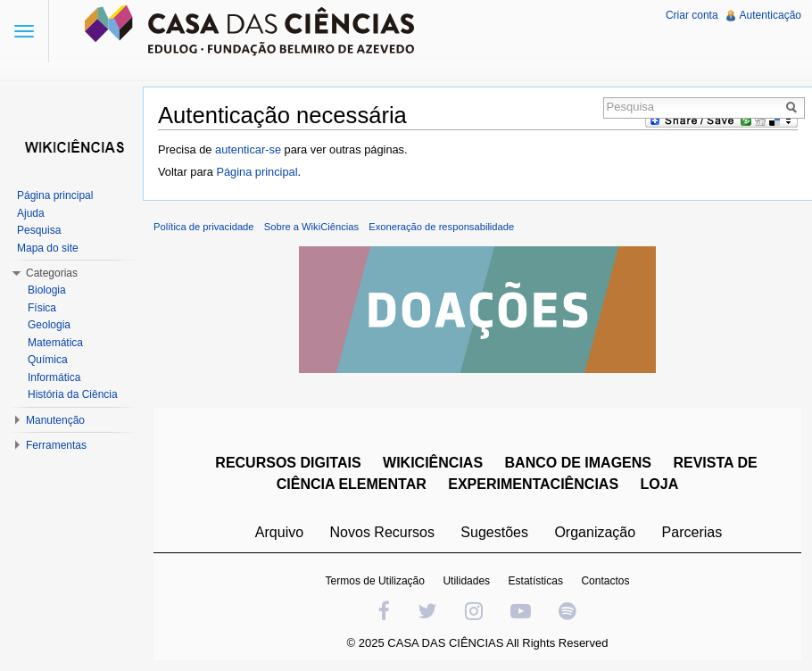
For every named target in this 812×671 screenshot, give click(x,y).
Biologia (47, 290)
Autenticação (771, 15)
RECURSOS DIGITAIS (288, 463)
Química (48, 360)
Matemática (55, 343)
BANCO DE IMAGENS (578, 463)
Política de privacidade (204, 227)
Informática (54, 377)
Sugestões (494, 532)
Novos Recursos (382, 532)
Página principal (257, 172)
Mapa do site (48, 248)
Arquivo (279, 532)
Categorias (52, 273)
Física (42, 308)
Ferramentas (56, 445)
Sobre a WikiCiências (311, 227)
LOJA (660, 484)
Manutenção (55, 420)
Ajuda (31, 213)
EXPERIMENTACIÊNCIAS (533, 484)
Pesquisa (39, 230)
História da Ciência (73, 394)
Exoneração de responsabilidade (441, 227)
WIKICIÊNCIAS (433, 463)
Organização (595, 532)
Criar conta (692, 15)
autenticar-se (248, 149)
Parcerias (692, 532)
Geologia (49, 325)
